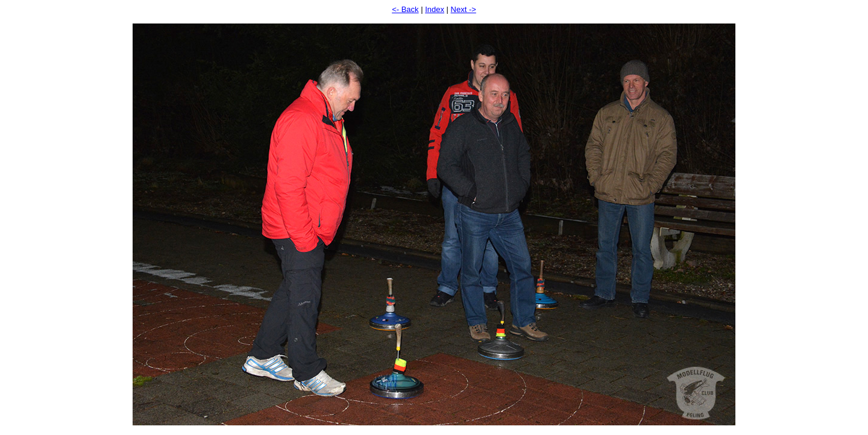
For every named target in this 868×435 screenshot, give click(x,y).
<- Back (405, 9)
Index (435, 9)
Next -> (464, 9)
